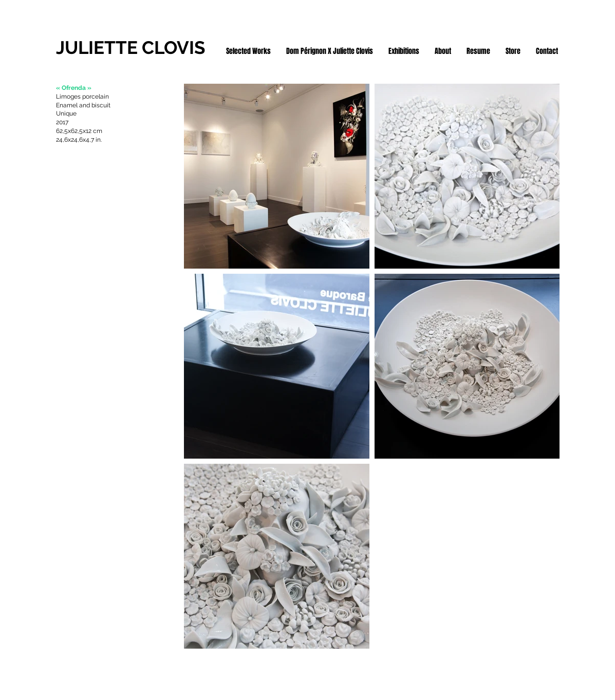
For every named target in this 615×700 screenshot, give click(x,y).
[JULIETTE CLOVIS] (137, 47)
